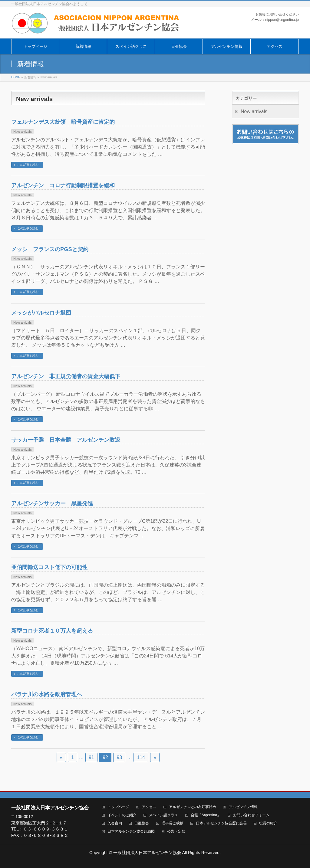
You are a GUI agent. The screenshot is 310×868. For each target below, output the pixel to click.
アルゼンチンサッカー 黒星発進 (52, 503)
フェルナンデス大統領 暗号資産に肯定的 (63, 122)
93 (119, 757)
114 (141, 757)
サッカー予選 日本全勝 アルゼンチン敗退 (66, 440)
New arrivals (23, 132)
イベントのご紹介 (122, 815)
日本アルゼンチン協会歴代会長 (221, 823)
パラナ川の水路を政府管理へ (47, 694)
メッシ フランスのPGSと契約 (50, 249)
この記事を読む (28, 165)
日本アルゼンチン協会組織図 (131, 832)
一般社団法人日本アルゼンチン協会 (147, 853)
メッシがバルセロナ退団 (41, 313)
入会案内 (115, 823)
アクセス (149, 807)
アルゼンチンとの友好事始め (193, 807)
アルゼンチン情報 (243, 807)
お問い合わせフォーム (251, 815)
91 (91, 757)
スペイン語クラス (163, 815)
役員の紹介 (268, 823)
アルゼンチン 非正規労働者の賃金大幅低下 (66, 376)
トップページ (118, 807)
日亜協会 (142, 823)
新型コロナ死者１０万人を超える (52, 631)
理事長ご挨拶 (173, 823)
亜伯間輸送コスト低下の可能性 (49, 567)
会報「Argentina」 (206, 815)
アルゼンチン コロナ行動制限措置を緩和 (63, 185)
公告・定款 (176, 832)
